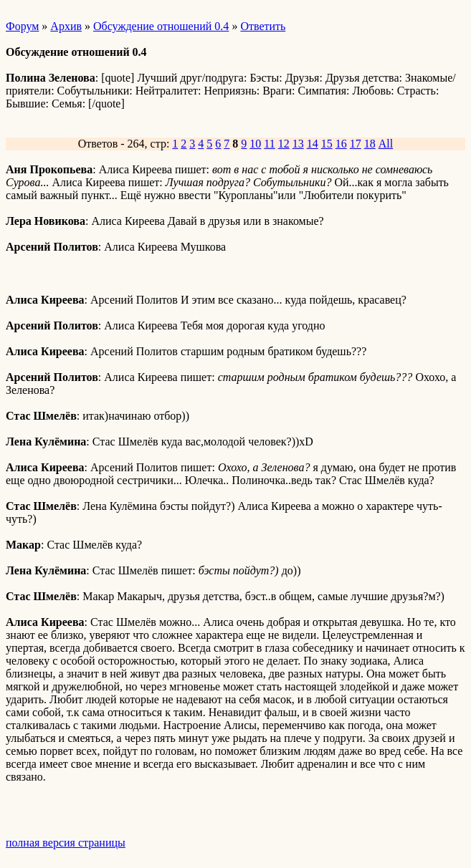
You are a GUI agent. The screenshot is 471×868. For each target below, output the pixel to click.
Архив (66, 26)
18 (370, 144)
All (386, 144)
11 (269, 144)
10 (255, 144)
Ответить (263, 26)
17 (356, 144)
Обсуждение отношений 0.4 (161, 26)
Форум (22, 26)
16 (341, 144)
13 (298, 144)
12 (284, 144)
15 (327, 144)
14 (313, 144)
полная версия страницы (66, 843)
